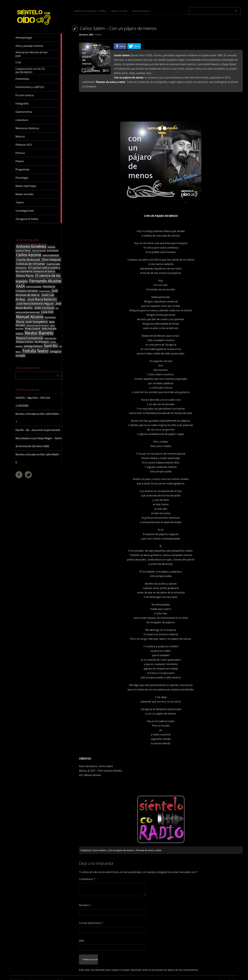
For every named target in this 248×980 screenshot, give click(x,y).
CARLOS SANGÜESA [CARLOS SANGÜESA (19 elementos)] (51, 256)
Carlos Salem (99, 850)
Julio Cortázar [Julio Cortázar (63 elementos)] (44, 308)
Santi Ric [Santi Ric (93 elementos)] (51, 346)
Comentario (87, 879)
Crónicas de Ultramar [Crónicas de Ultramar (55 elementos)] (31, 264)
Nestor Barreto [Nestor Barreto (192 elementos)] (39, 333)
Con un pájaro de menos (121, 850)
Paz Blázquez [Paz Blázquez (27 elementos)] (42, 342)
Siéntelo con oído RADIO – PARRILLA (90, 11)
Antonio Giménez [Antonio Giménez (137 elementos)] (31, 246)
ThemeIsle (233, 976)
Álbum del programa (141, 11)
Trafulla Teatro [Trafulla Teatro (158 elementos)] (35, 351)
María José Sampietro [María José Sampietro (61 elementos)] (32, 322)
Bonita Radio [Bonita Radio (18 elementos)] (53, 251)
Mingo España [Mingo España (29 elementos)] (33, 328)
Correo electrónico (91, 923)
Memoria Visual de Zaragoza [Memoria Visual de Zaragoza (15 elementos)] (38, 326)
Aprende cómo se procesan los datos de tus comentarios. (165, 966)
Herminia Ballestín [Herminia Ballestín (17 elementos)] (34, 287)
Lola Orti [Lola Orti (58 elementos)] (47, 312)
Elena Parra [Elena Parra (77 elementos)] (25, 276)
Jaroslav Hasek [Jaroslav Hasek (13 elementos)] (45, 291)
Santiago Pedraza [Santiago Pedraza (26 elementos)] (33, 346)
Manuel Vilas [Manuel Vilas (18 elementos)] (50, 317)
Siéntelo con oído (119, 11)
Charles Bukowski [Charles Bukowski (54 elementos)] (28, 260)
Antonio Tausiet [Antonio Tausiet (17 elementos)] (39, 251)
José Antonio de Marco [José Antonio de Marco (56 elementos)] (37, 293)
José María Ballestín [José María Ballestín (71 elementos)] (42, 299)
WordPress (58, 976)
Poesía (98, 35)
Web (82, 941)
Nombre (85, 905)
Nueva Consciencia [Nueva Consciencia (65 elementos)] (29, 338)
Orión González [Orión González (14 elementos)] (50, 339)
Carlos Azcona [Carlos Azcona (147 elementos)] (28, 255)
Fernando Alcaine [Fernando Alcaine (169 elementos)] (45, 281)
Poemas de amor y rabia (148, 850)
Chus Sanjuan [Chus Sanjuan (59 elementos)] (51, 260)
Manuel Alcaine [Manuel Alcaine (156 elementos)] (30, 317)
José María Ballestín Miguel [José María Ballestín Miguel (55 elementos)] (35, 304)
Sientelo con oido (25, 976)
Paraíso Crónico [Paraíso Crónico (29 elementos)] (25, 342)
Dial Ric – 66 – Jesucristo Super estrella (38, 430)
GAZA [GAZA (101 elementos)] (20, 286)
